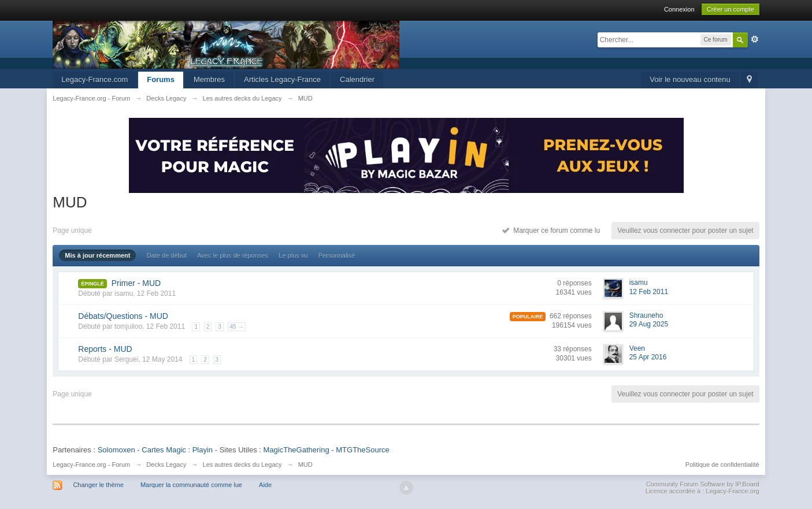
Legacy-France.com (94, 79)
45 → (237, 327)
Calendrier (357, 79)
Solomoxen (116, 450)
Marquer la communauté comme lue (191, 485)
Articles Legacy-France (282, 79)
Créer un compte (731, 9)
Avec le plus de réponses (233, 255)
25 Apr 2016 (648, 357)
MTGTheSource (362, 450)
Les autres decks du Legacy (242, 465)
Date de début (167, 255)
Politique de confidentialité (722, 465)
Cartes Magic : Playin (177, 450)
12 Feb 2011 (649, 292)
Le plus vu (293, 255)
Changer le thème (98, 485)
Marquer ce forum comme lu (551, 231)
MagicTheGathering (296, 450)
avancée (755, 39)
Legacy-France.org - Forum (91, 465)
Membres (209, 79)
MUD (305, 465)
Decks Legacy (166, 465)
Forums (161, 79)
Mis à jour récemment (97, 255)
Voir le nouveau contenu (690, 79)
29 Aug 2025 (649, 324)
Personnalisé (337, 255)
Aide (265, 485)
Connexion (679, 9)
